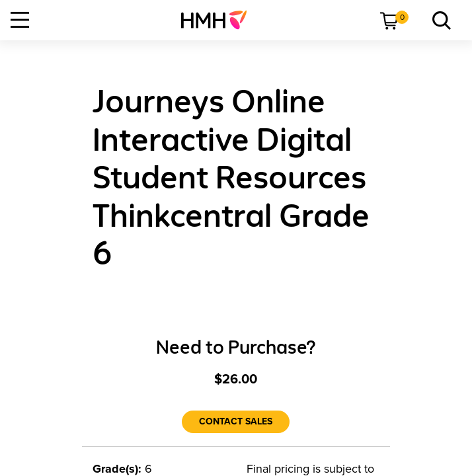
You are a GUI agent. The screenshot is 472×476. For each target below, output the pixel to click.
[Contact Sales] (236, 422)
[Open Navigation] (20, 20)
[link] (219, 20)
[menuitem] (219, 20)
